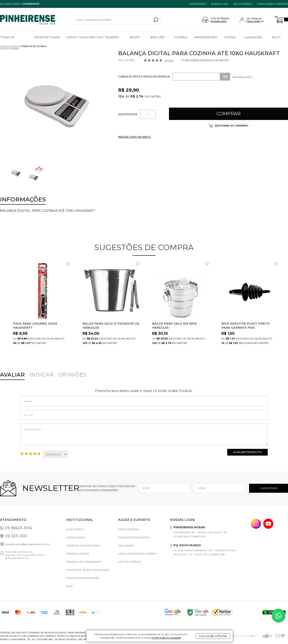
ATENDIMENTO (198, 4)
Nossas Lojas (75, 538)
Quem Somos (75, 529)
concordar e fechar (213, 636)
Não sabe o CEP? (242, 77)
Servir (134, 37)
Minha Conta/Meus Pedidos (137, 554)
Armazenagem (205, 37)
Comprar (228, 114)
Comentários (144, 434)
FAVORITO (68, 264)
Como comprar (129, 529)
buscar (156, 20)
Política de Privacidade (166, 638)
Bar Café (158, 37)
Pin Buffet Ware (47, 37)
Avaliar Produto (247, 452)
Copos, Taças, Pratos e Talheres (92, 37)
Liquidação (253, 37)
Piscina (230, 37)
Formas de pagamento (134, 538)
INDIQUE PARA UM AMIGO (134, 137)
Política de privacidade (83, 578)
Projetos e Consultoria (83, 546)
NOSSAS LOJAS (220, 4)
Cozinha (181, 37)
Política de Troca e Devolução (88, 570)
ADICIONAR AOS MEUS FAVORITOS (207, 60)
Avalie (169, 60)
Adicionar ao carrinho (231, 126)
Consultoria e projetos (272, 4)
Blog (276, 37)
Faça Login (253, 21)
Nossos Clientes (78, 554)
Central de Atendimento (84, 562)
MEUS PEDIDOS (243, 4)
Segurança (126, 546)
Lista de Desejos (129, 562)
